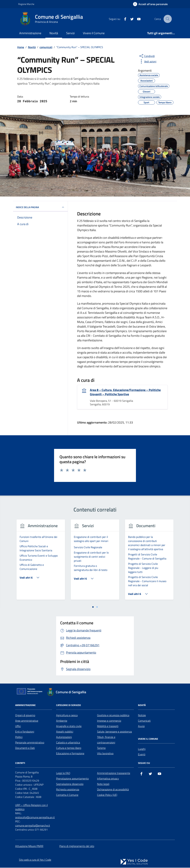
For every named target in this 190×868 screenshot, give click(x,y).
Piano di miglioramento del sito (77, 846)
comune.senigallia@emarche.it (33, 826)
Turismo (101, 748)
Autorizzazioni (64, 737)
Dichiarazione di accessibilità (113, 790)
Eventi (142, 755)
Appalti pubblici (65, 732)
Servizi (70, 33)
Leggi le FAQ (63, 773)
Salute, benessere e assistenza (114, 732)
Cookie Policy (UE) (107, 795)
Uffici (18, 726)
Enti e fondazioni (25, 732)
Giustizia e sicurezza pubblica (113, 716)
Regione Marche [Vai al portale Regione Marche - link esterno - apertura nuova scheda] (26, 4)
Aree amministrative (27, 721)
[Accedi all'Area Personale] (150, 4)
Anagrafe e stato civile (69, 726)
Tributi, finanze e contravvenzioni (106, 740)
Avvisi (141, 726)
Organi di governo (25, 716)
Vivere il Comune (94, 33)
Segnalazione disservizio (70, 784)
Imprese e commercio (109, 721)
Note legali (103, 784)
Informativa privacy (108, 779)
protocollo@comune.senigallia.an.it (35, 818)
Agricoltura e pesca (67, 716)
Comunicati (144, 721)
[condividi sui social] (147, 56)
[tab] (93, 607)
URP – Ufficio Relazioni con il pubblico (31, 807)
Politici (19, 737)
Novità (54, 33)
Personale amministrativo (30, 743)
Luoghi (142, 749)
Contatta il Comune (67, 795)
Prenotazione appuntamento (72, 779)
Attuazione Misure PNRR (29, 846)
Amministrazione (30, 33)
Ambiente (62, 721)
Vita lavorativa (105, 754)
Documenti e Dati (25, 748)
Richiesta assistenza (68, 790)
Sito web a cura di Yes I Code (35, 860)
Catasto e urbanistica (68, 743)
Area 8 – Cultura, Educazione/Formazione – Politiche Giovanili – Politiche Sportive (125, 392)
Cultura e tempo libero (69, 748)
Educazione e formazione (70, 754)
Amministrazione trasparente (114, 773)
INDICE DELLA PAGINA (40, 207)
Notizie (142, 716)
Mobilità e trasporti (108, 726)
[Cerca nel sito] (168, 19)
